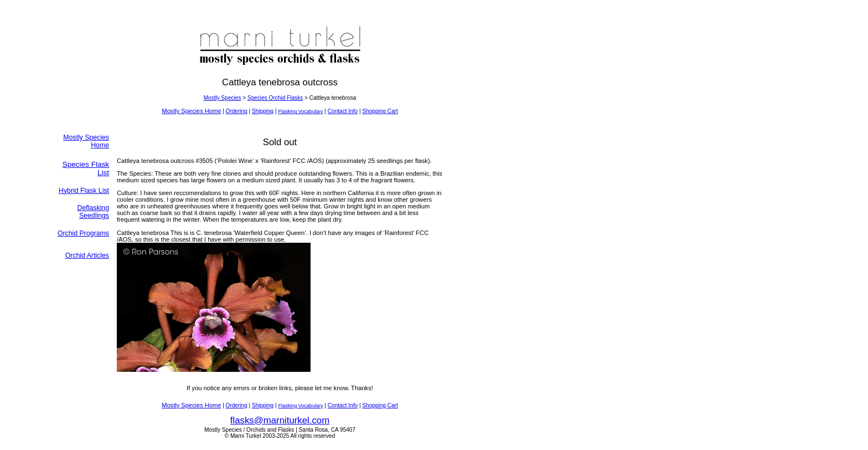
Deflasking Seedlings (94, 212)
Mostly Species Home (191, 111)
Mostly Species (223, 98)
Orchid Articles (87, 255)
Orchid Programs (83, 233)
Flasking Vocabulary (300, 111)
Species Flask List (86, 168)
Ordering (237, 111)
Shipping (263, 111)
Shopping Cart (380, 111)
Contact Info (343, 111)
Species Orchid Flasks (275, 98)
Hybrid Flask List (84, 191)
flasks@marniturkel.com (280, 420)
